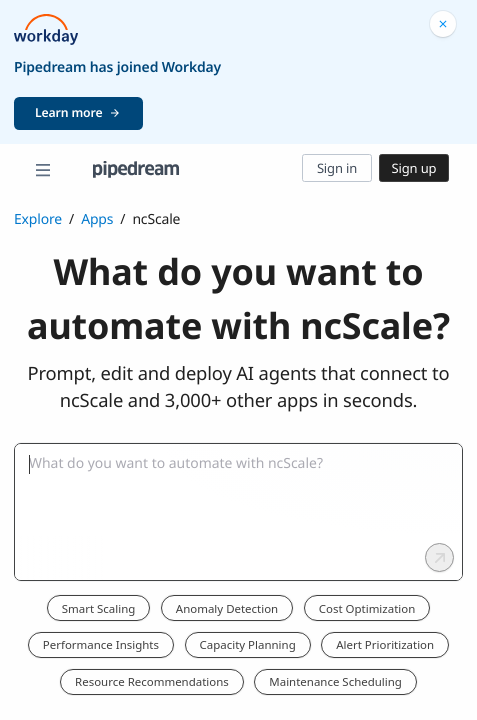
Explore (38, 219)
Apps (97, 219)
